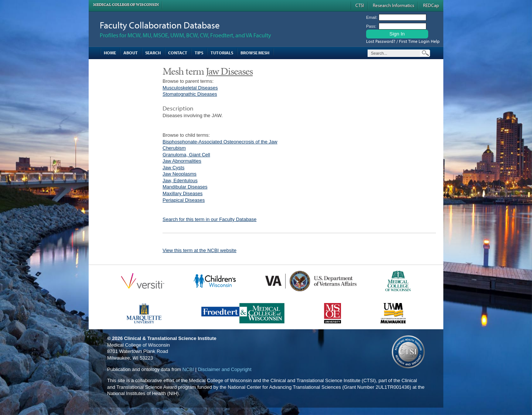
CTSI (360, 5)
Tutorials (222, 53)
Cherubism (174, 148)
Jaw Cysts (173, 168)
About (131, 53)
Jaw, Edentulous (180, 181)
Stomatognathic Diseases (190, 94)
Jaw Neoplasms (180, 174)
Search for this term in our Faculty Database (209, 219)
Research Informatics (393, 5)
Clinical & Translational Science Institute (170, 338)
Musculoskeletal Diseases (190, 88)
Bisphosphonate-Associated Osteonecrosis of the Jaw (220, 142)
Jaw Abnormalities (182, 161)
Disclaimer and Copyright (224, 369)
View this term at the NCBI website (199, 250)
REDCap (431, 5)
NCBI (188, 369)
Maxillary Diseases (183, 193)
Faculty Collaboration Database (160, 25)
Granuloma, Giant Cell (186, 155)
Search (153, 53)
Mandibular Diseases (185, 187)
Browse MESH (255, 53)
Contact (178, 53)
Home (110, 53)
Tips (199, 53)
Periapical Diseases (184, 200)
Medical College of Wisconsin (126, 5)
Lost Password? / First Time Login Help (403, 41)
